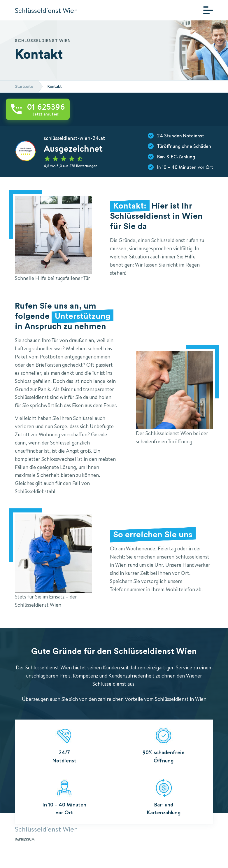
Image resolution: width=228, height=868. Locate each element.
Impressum (25, 839)
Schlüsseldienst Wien (46, 10)
